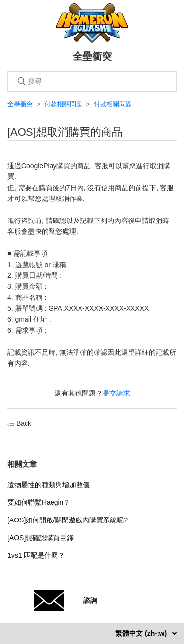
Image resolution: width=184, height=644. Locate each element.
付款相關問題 (63, 104)
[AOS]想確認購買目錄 (40, 538)
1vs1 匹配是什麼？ (36, 555)
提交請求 (116, 393)
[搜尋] (92, 81)
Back (19, 423)
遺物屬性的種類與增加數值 (49, 485)
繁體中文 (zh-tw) (142, 633)
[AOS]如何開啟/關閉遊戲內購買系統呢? (67, 520)
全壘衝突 (20, 104)
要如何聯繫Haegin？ (39, 502)
